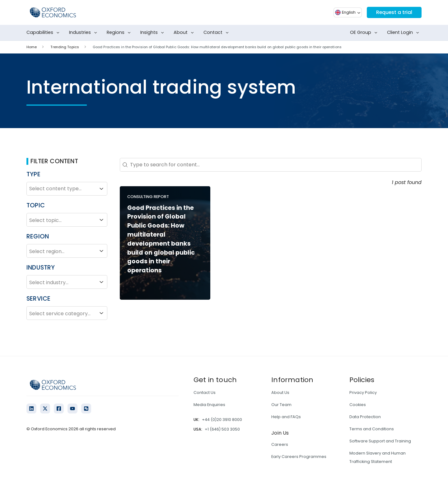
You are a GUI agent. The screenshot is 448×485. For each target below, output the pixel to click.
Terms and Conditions (372, 429)
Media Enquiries (209, 405)
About (185, 33)
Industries (84, 33)
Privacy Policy (363, 393)
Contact (217, 33)
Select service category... (67, 313)
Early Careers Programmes (299, 457)
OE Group (365, 33)
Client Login (404, 33)
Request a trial (394, 12)
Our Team (281, 405)
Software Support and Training (380, 441)
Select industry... (67, 282)
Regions (120, 33)
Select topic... (67, 220)
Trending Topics (65, 47)
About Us (280, 393)
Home (32, 47)
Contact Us (205, 393)
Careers (280, 444)
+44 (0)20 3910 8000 (222, 420)
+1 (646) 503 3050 (222, 429)
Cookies (358, 405)
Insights (153, 33)
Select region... (67, 251)
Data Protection (365, 417)
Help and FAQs (286, 417)
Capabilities (44, 33)
